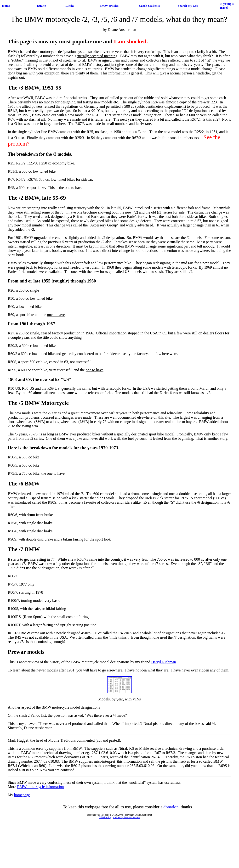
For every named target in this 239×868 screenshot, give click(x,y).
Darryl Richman (164, 662)
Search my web (188, 6)
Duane (41, 6)
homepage (22, 795)
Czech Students (149, 6)
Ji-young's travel (227, 6)
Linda (70, 6)
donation (171, 807)
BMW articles (109, 6)
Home (6, 6)
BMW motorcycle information (40, 787)
